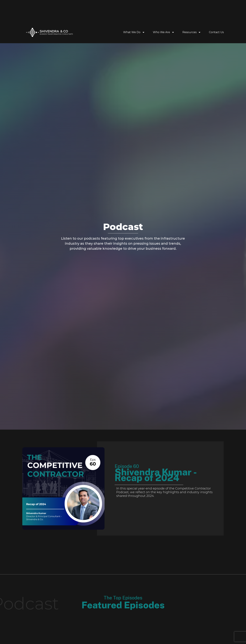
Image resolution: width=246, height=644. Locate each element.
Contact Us (216, 32)
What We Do (134, 32)
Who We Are (164, 32)
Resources (192, 32)
